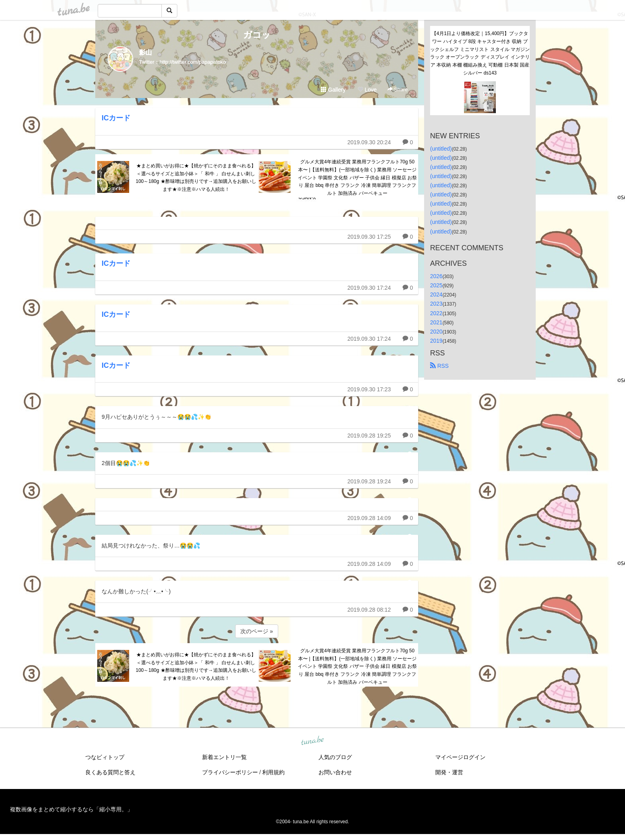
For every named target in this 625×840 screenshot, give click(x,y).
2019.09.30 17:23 (369, 389)
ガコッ (257, 35)
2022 (436, 313)
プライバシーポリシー (230, 772)
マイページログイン (460, 757)
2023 (436, 304)
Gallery (333, 90)
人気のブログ (335, 757)
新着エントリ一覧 (224, 757)
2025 (436, 285)
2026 (436, 276)
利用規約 (273, 772)
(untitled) (441, 149)
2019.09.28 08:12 (369, 610)
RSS (439, 366)
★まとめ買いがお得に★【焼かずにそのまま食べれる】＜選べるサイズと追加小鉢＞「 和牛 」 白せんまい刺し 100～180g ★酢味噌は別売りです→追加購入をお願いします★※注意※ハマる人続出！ (196, 178)
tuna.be (312, 741)
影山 (145, 52)
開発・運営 (449, 772)
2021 (436, 322)
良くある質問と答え (110, 772)
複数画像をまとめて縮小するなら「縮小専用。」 (71, 809)
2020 (436, 332)
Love (367, 90)
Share (398, 89)
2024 (436, 294)
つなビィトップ (105, 757)
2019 (436, 341)
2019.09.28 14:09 (369, 518)
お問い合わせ (335, 772)
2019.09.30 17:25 (369, 237)
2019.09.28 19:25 (369, 436)
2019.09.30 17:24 (369, 288)
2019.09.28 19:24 (369, 481)
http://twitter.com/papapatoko (193, 62)
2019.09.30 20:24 (369, 142)
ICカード (116, 118)
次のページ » (257, 631)
